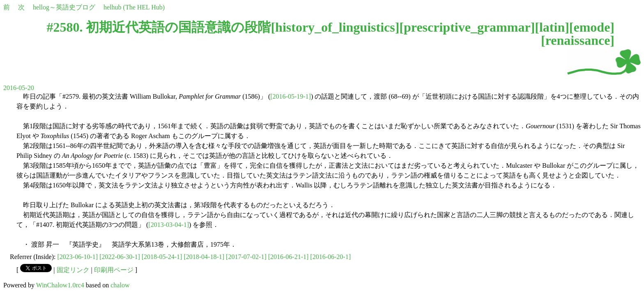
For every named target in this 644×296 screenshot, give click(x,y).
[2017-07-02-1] (246, 257)
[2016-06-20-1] (330, 257)
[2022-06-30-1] (120, 257)
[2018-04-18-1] (204, 257)
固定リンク (73, 270)
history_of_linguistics (335, 27)
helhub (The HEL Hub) (134, 7)
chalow (120, 285)
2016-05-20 (19, 88)
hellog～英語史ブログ (64, 7)
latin (552, 27)
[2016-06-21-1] (289, 257)
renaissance (578, 40)
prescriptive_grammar (467, 27)
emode (592, 27)
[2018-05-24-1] (162, 257)
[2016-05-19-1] (291, 96)
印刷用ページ (114, 270)
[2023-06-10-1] (78, 257)
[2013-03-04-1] (169, 225)
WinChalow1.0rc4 (60, 285)
